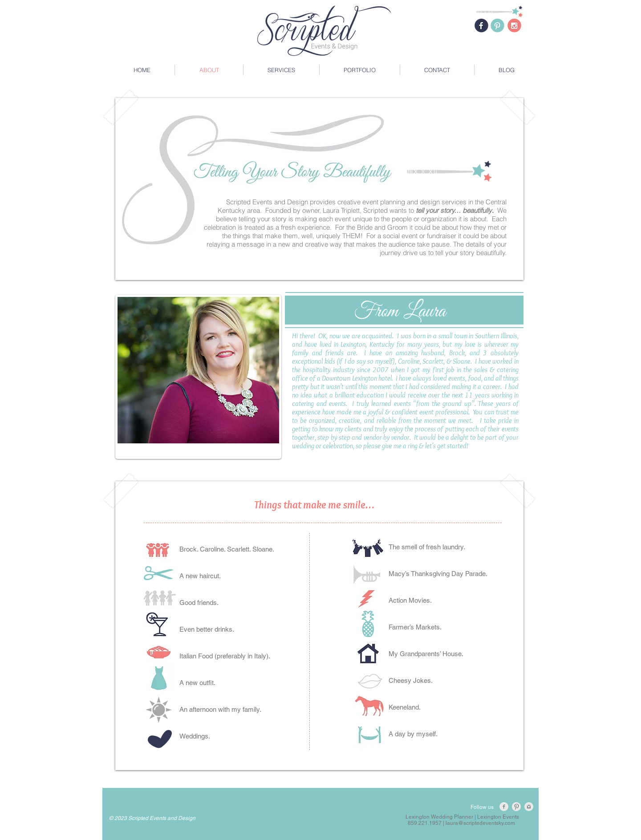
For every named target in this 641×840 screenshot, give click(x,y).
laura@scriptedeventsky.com (480, 823)
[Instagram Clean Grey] (529, 807)
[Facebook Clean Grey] (504, 807)
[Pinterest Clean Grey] (516, 807)
